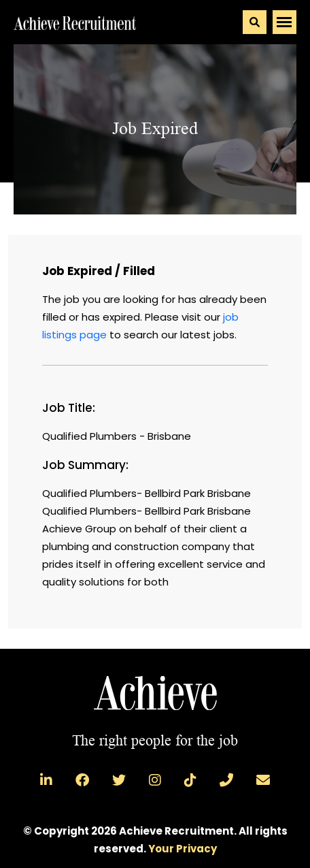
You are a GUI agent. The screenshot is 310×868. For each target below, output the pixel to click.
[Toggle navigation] (285, 22)
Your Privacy (183, 849)
